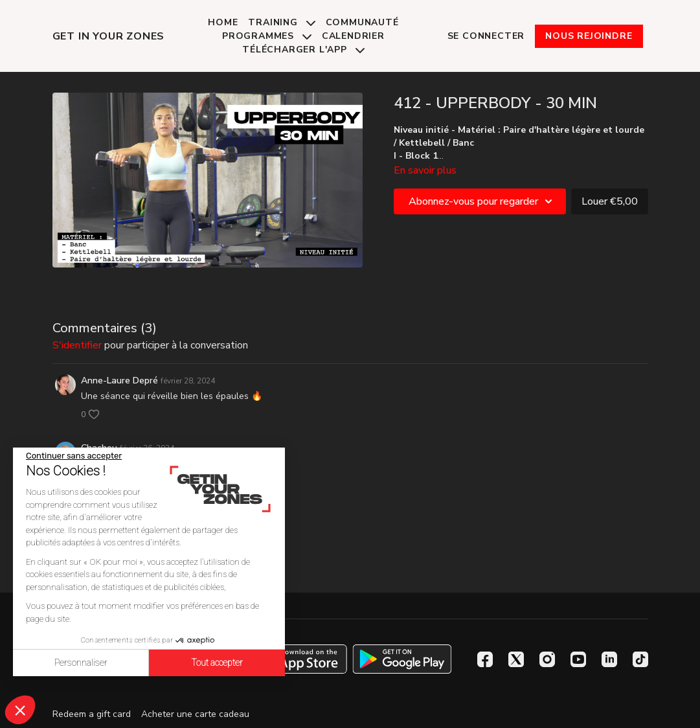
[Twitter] (516, 659)
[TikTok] (640, 659)
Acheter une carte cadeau (195, 714)
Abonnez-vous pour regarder (482, 201)
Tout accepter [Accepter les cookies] (217, 663)
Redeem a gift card (92, 714)
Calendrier (353, 36)
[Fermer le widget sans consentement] (74, 456)
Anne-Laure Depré (119, 381)
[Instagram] (547, 659)
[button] (20, 710)
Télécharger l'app (303, 50)
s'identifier (77, 345)
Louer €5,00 (610, 201)
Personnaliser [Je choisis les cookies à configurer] (81, 663)
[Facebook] (485, 659)
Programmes (267, 36)
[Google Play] (402, 659)
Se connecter (486, 36)
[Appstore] (298, 659)
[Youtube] (578, 659)
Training (281, 22)
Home (223, 22)
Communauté (362, 22)
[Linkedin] (609, 659)
